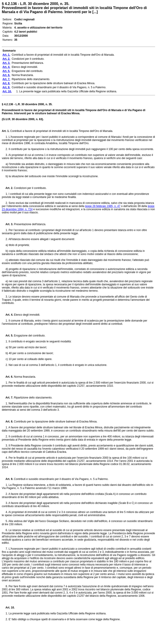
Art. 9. (7, 479)
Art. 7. (7, 398)
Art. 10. (8, 608)
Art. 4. (7, 315)
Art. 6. (7, 377)
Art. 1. (6, 131)
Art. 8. (7, 422)
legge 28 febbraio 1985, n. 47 (103, 206)
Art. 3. (7, 224)
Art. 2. (7, 188)
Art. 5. (7, 336)
